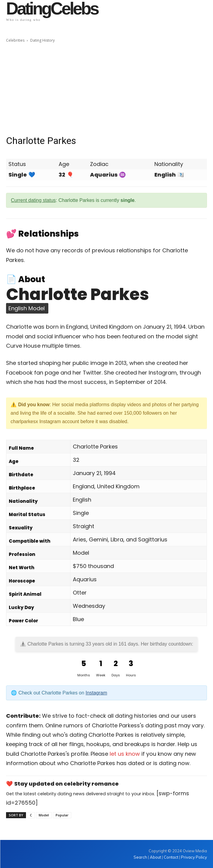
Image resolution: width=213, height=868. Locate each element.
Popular (62, 815)
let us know (125, 754)
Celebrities (15, 40)
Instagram (96, 693)
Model (44, 815)
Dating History (42, 40)
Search (141, 857)
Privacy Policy (194, 857)
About (155, 857)
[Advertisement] (106, 89)
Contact (171, 857)
